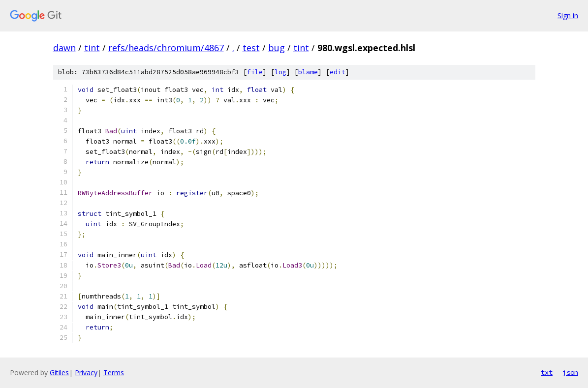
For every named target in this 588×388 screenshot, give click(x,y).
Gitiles (59, 373)
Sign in (568, 15)
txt (547, 372)
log (280, 72)
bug (277, 48)
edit (338, 72)
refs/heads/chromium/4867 (166, 48)
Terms (114, 373)
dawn (64, 48)
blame (308, 72)
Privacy (86, 373)
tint (92, 48)
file (255, 72)
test (251, 48)
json (570, 372)
